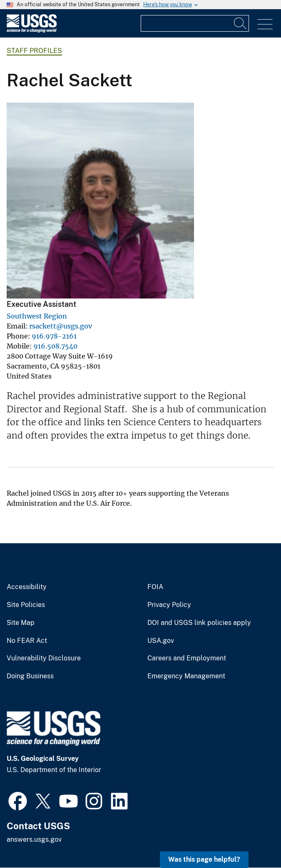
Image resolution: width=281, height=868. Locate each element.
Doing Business (30, 676)
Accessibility (27, 587)
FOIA (155, 587)
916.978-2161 (54, 336)
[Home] (32, 31)
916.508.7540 (55, 346)
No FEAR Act (27, 641)
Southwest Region (37, 316)
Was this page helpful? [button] (204, 859)
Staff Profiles (34, 51)
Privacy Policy (169, 605)
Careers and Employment (187, 658)
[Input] (195, 23)
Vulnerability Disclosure (44, 658)
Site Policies (26, 605)
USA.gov (161, 641)
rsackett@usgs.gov (61, 326)
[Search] (241, 23)
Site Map (21, 623)
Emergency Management (186, 676)
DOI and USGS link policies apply (199, 623)
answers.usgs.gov (34, 839)
